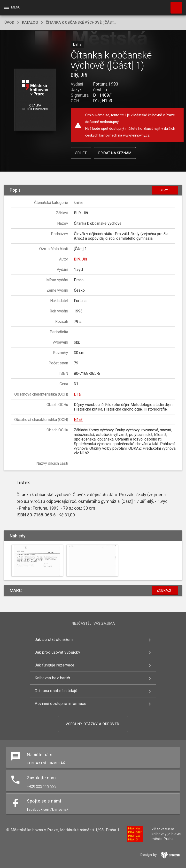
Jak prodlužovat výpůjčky (57, 652)
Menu (12, 7)
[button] (35, 100)
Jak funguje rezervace (55, 665)
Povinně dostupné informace (60, 704)
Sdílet (81, 153)
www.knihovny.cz (136, 135)
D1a (77, 394)
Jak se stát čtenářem (54, 640)
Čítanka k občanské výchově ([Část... (81, 22)
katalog (30, 22)
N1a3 (78, 420)
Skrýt (165, 190)
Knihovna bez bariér (53, 678)
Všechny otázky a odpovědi (93, 724)
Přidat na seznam (115, 153)
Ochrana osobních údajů (56, 691)
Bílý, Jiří (79, 75)
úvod (9, 22)
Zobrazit (165, 590)
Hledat (174, 5)
